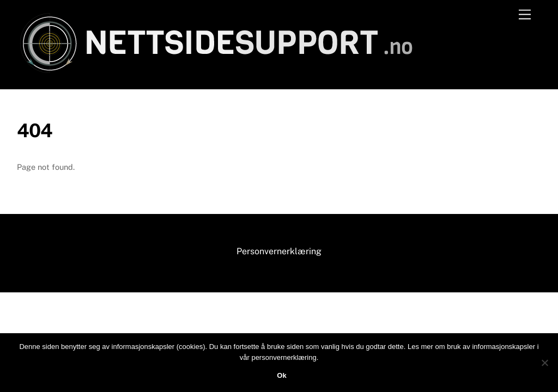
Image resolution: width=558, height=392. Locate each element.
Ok (281, 375)
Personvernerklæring (279, 251)
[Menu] (525, 15)
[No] (544, 363)
